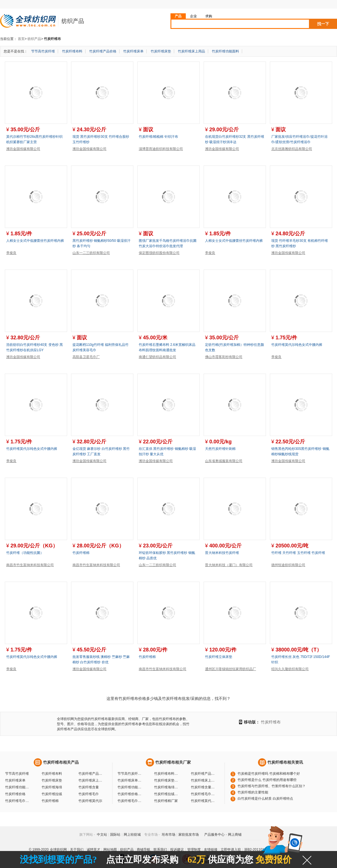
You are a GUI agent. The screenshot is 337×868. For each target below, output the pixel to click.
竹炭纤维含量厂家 (204, 787)
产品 (178, 16)
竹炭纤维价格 (15, 794)
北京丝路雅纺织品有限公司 (292, 149)
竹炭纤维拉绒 (52, 794)
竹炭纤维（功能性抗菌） (25, 553)
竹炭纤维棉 (81, 553)
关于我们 (77, 850)
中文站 (102, 835)
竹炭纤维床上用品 (191, 51)
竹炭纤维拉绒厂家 (167, 794)
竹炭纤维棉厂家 (166, 801)
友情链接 (211, 850)
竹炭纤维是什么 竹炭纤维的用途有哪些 (267, 780)
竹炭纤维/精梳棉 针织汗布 (158, 137)
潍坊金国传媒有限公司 (23, 149)
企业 (193, 16)
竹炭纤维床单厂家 (130, 780)
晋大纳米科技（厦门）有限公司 (229, 565)
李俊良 (11, 253)
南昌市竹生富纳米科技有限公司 (30, 565)
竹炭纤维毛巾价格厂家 (130, 801)
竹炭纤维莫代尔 (90, 801)
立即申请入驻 (231, 850)
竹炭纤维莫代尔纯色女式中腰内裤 (297, 345)
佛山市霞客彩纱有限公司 (224, 357)
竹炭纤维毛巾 (89, 794)
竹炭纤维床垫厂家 (167, 780)
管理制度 (194, 850)
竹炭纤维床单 (133, 51)
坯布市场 (168, 835)
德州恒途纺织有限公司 (288, 565)
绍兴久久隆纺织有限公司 (290, 669)
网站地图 (110, 850)
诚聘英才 (93, 850)
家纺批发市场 (189, 835)
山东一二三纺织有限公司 (91, 253)
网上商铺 (235, 835)
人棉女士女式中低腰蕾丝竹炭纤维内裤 (35, 241)
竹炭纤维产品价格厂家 (204, 774)
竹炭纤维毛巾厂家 (204, 794)
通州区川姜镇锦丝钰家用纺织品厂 (231, 669)
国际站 (115, 835)
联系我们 (160, 850)
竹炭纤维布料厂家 (167, 774)
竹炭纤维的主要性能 (253, 792)
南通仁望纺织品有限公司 (157, 357)
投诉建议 (177, 850)
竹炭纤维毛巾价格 (18, 801)
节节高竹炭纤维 (43, 51)
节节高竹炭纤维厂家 (130, 774)
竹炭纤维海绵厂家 (167, 787)
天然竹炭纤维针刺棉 (220, 449)
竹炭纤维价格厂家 (130, 794)
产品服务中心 (214, 835)
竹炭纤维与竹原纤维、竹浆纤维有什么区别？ (272, 786)
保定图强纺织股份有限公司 (159, 253)
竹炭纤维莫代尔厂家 (204, 801)
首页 (21, 39)
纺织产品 (34, 39)
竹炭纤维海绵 (52, 787)
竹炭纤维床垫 (161, 51)
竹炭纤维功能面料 (225, 51)
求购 (209, 16)
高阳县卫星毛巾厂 (86, 357)
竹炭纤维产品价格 (103, 51)
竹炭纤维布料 (72, 51)
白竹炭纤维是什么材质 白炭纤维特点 (265, 799)
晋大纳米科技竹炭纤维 (222, 553)
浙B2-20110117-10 (258, 850)
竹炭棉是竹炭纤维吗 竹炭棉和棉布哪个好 (269, 774)
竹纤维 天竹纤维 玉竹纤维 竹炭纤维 (298, 553)
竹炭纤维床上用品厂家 (204, 780)
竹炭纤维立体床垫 (219, 657)
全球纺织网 (58, 850)
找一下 (323, 24)
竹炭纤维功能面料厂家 (130, 787)
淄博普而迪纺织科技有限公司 (161, 149)
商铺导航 (144, 850)
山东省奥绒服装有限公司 (224, 461)
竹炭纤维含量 (89, 787)
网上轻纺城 (132, 835)
